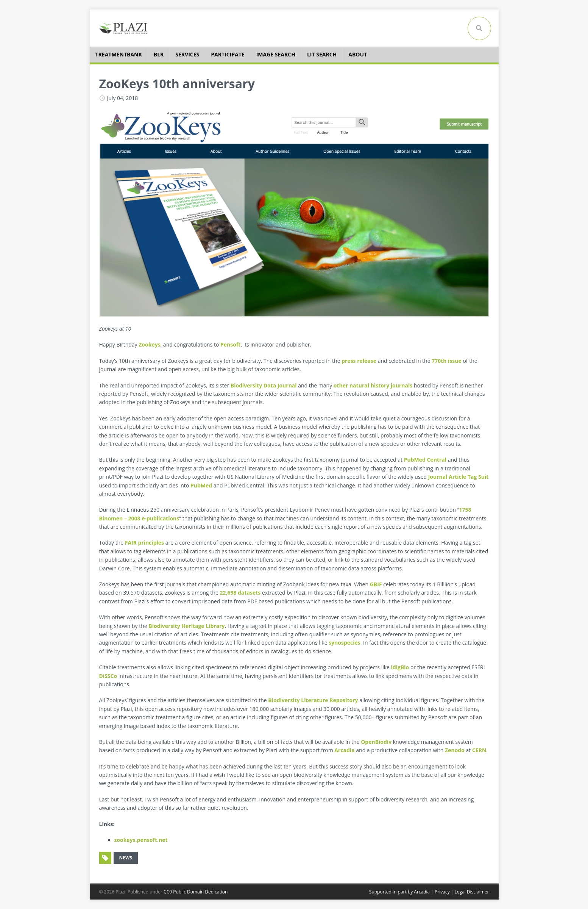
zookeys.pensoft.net (141, 840)
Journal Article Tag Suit (459, 477)
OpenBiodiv (376, 742)
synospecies (345, 643)
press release (359, 361)
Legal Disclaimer (472, 892)
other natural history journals (373, 385)
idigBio (400, 667)
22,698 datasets (240, 593)
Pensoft (230, 344)
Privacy (442, 892)
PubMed (201, 485)
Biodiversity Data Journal (264, 385)
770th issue (447, 361)
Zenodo (455, 750)
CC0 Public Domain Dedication (196, 892)
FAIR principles (144, 543)
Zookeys (149, 344)
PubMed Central (425, 460)
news (126, 858)
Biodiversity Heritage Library (186, 626)
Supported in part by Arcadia (399, 892)
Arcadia (344, 750)
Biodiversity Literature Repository (313, 700)
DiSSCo (108, 676)
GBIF (376, 584)
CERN (479, 750)
